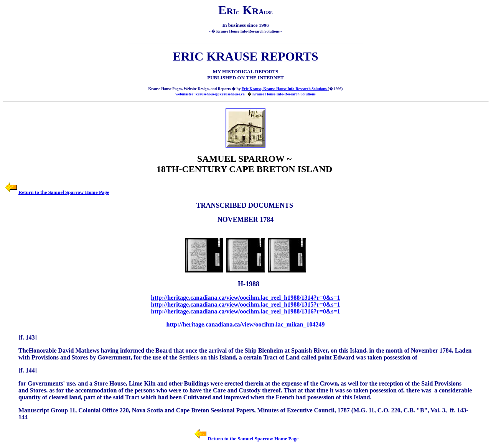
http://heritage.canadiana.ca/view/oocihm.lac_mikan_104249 (246, 324)
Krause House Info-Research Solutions (284, 94)
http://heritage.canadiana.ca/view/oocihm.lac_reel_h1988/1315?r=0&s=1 (246, 304)
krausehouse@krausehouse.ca (220, 94)
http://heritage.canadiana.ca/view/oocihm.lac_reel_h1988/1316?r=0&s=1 (246, 311)
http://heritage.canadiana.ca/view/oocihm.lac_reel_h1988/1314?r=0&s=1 (246, 298)
